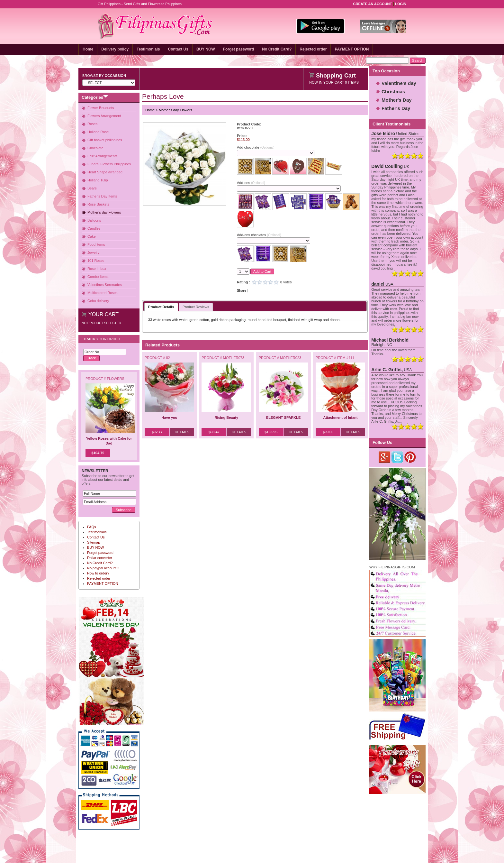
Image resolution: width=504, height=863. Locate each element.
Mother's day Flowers (104, 212)
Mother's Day (397, 100)
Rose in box (97, 269)
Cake (92, 236)
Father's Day (396, 108)
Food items (96, 244)
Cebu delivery (98, 301)
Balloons (94, 220)
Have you (170, 418)
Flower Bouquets (101, 108)
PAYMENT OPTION (352, 49)
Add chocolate (256, 147)
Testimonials (148, 49)
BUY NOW (206, 49)
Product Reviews (196, 307)
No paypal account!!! (103, 568)
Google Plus (385, 457)
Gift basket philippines (105, 140)
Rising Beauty (226, 418)
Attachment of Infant (341, 418)
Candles (94, 228)
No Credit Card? (277, 49)
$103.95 (271, 432)
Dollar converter (100, 558)
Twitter (397, 457)
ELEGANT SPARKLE (283, 418)
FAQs (92, 527)
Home (88, 49)
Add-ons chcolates (259, 235)
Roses (92, 124)
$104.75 (98, 453)
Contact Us (178, 49)
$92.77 (157, 432)
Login (401, 4)
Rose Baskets (98, 204)
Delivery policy (115, 49)
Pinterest (410, 457)
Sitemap (94, 542)
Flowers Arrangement (104, 116)
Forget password (239, 49)
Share (242, 290)
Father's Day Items (102, 196)
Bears (92, 188)
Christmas (393, 92)
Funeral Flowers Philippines (109, 164)
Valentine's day (399, 83)
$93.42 (214, 432)
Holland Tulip (98, 180)
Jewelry (93, 252)
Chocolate (95, 148)
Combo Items (98, 277)
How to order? (98, 573)
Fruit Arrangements (103, 156)
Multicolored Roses (103, 293)
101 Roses (96, 261)
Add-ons (251, 183)
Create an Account (373, 4)
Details (182, 432)
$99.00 (328, 432)
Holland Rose (98, 132)
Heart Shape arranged (105, 172)
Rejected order (313, 49)
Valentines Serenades (105, 285)
